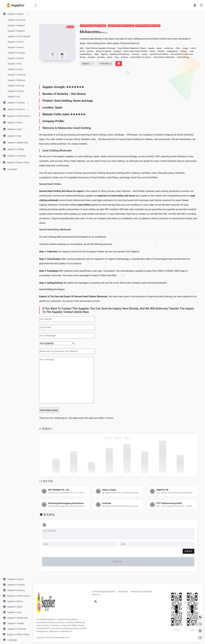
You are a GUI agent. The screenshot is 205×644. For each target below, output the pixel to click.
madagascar (172, 51)
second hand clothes (159, 54)
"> (105, 64)
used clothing (183, 57)
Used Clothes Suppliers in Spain (148, 26)
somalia (101, 57)
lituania (161, 51)
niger (96, 54)
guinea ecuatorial (103, 51)
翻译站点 (104, 33)
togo (116, 57)
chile (178, 48)
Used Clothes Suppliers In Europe (93, 26)
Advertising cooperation (141, 592)
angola (151, 48)
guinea (90, 51)
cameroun (168, 48)
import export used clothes (135, 51)
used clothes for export (141, 57)
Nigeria (104, 54)
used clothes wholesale (164, 57)
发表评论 (188, 551)
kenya (152, 51)
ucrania (124, 57)
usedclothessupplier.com (60, 638)
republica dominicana (119, 54)
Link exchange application (104, 592)
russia (144, 54)
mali (191, 51)
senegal (91, 57)
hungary (117, 51)
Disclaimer (123, 592)
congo (185, 48)
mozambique (85, 54)
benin (159, 48)
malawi (184, 51)
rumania (135, 54)
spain (109, 57)
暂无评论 (49, 515)
